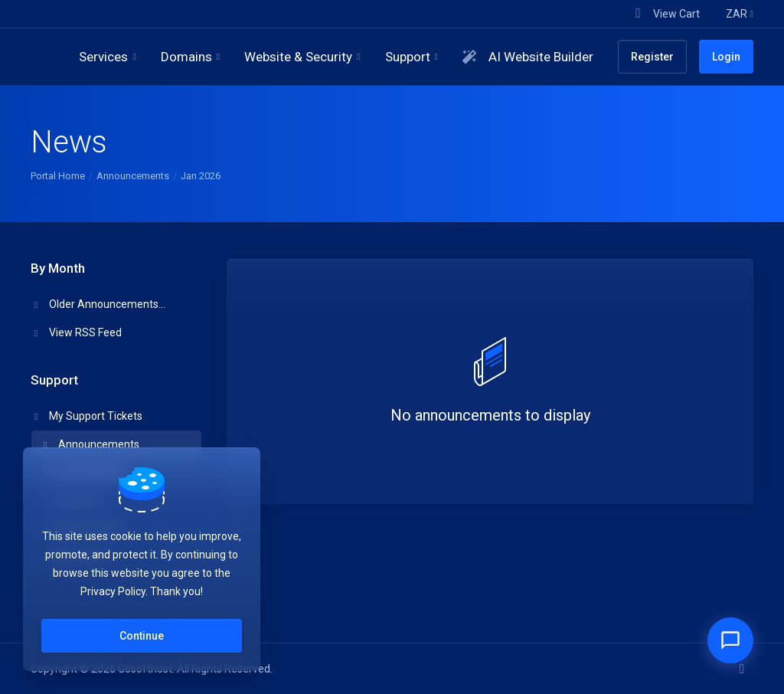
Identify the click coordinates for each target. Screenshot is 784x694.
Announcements (133, 176)
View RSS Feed (77, 332)
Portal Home (58, 176)
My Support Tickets (87, 416)
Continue (142, 636)
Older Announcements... (98, 304)
